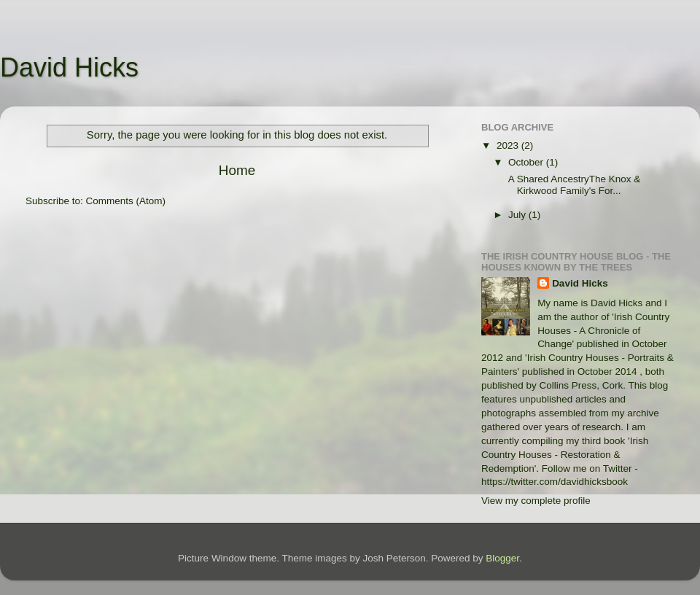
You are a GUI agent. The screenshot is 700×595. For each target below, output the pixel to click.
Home (237, 170)
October (527, 162)
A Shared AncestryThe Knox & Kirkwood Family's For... (573, 185)
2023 (509, 145)
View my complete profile (536, 501)
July (518, 215)
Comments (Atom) (126, 201)
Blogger (502, 558)
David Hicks (69, 67)
